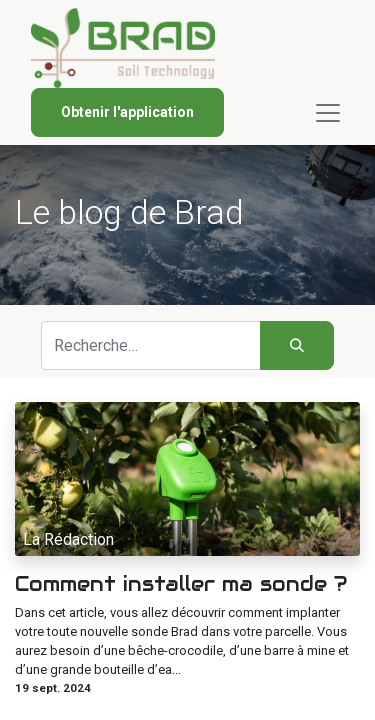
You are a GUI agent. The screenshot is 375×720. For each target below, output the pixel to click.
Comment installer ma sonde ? (181, 584)
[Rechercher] (297, 345)
